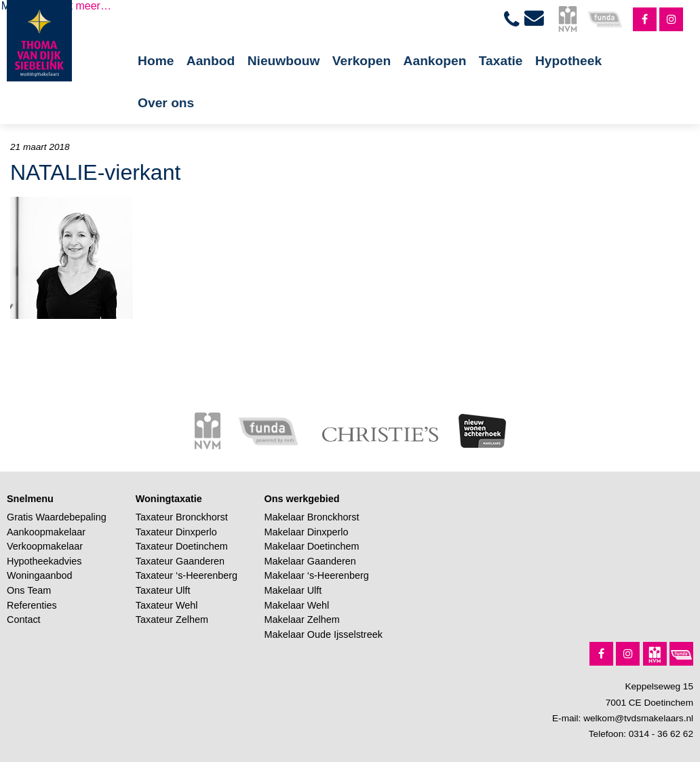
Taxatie (501, 61)
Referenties (32, 605)
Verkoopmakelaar (45, 546)
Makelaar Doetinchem (312, 546)
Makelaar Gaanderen (310, 561)
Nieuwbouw (284, 61)
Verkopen (362, 61)
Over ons (166, 103)
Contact (24, 620)
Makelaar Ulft (293, 590)
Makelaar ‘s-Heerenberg (317, 575)
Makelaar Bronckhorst (312, 517)
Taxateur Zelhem (172, 620)
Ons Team (29, 590)
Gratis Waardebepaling (57, 517)
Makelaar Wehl (297, 605)
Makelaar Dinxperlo (307, 532)
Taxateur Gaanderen (180, 561)
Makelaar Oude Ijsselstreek (324, 634)
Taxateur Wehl (167, 605)
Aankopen (435, 61)
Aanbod (211, 61)
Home (156, 61)
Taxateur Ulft (163, 590)
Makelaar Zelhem (302, 620)
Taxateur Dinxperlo (176, 532)
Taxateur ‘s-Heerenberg (187, 575)
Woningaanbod (40, 575)
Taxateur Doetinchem (182, 546)
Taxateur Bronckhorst (182, 517)
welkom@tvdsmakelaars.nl (638, 718)
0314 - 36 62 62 (661, 734)
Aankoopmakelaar (46, 532)
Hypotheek (568, 61)
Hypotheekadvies (44, 561)
